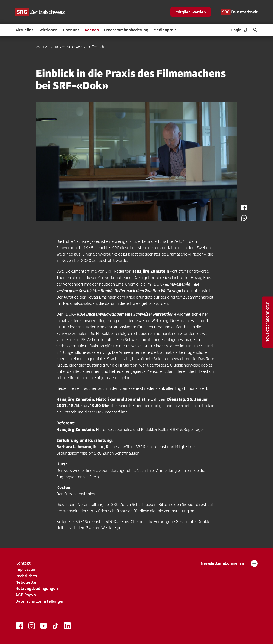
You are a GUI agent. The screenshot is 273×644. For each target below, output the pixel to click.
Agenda (92, 30)
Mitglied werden (191, 12)
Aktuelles (24, 30)
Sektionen (48, 30)
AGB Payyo (26, 595)
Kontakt (23, 563)
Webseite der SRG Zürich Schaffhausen (98, 511)
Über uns (71, 30)
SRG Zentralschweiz (68, 47)
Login (239, 30)
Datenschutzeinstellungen (40, 601)
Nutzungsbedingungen (37, 588)
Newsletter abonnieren (229, 563)
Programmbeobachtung (126, 30)
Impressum (26, 569)
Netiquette (26, 582)
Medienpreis (165, 30)
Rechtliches (26, 576)
